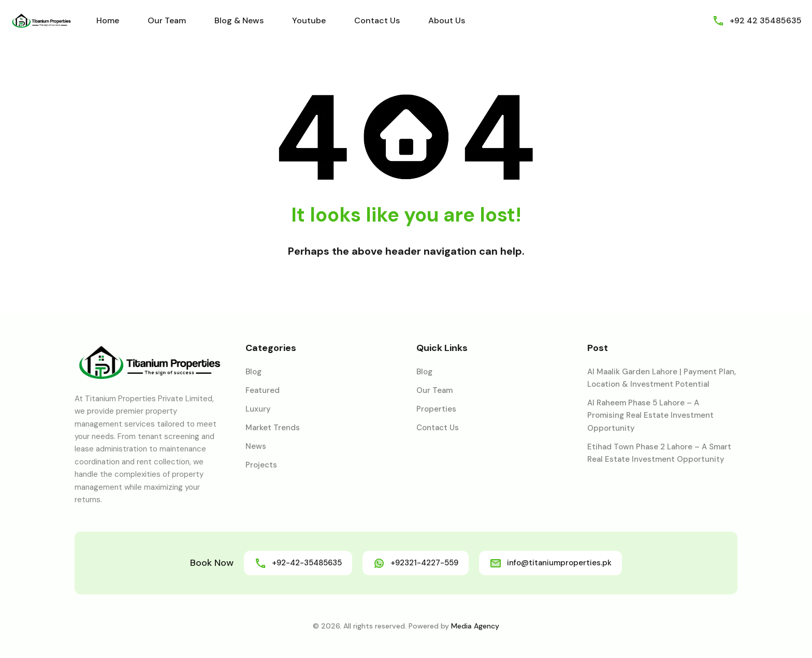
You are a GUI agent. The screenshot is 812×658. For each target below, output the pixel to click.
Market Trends (273, 428)
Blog (253, 372)
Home (108, 20)
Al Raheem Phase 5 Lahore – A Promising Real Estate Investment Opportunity (650, 415)
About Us (447, 20)
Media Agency (475, 626)
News (256, 446)
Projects (261, 465)
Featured (263, 390)
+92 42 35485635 (766, 20)
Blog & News (239, 20)
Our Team (167, 20)
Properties (436, 409)
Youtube (309, 20)
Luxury (258, 409)
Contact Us (377, 20)
